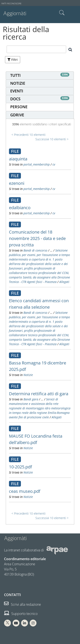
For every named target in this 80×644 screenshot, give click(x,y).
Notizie (28, 375)
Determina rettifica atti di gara (39, 394)
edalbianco (20, 208)
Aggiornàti (15, 13)
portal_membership (37, 164)
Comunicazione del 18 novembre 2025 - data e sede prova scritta (37, 238)
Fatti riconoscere (12, 4)
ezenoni (17, 183)
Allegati (64, 282)
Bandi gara (31, 399)
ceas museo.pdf (25, 491)
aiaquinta (18, 159)
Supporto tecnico (21, 614)
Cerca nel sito (62, 13)
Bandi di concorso (35, 250)
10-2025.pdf (20, 467)
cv (54, 164)
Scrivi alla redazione (23, 604)
